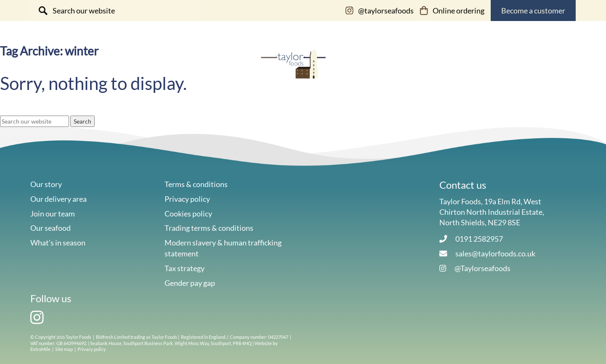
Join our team (53, 214)
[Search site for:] (114, 11)
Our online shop (464, 61)
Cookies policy (188, 214)
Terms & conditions (196, 184)
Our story (207, 61)
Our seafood (127, 61)
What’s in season (58, 243)
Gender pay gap (190, 283)
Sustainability (382, 61)
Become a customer (533, 11)
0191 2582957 (479, 239)
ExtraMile (40, 349)
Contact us (547, 61)
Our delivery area (58, 199)
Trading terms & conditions (209, 228)
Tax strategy (185, 268)
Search (82, 121)
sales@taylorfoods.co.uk (495, 253)
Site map (64, 349)
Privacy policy (187, 199)
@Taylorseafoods (482, 268)
